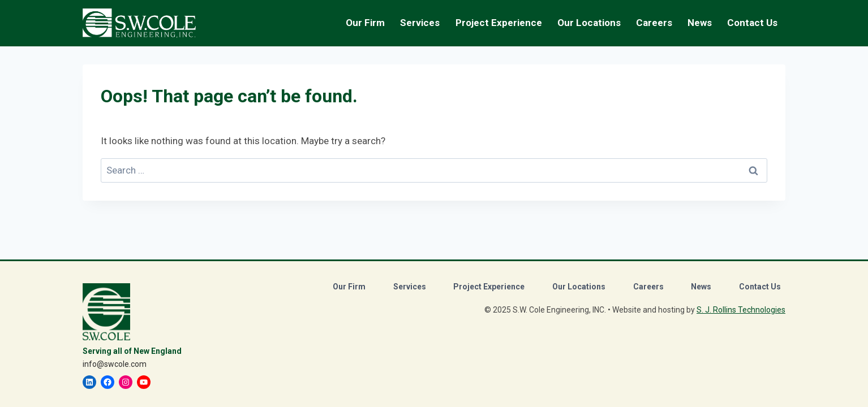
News (700, 23)
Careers (648, 287)
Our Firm (349, 287)
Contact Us (752, 23)
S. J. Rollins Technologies (741, 310)
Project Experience (499, 23)
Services (410, 287)
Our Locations (589, 23)
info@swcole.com (115, 364)
